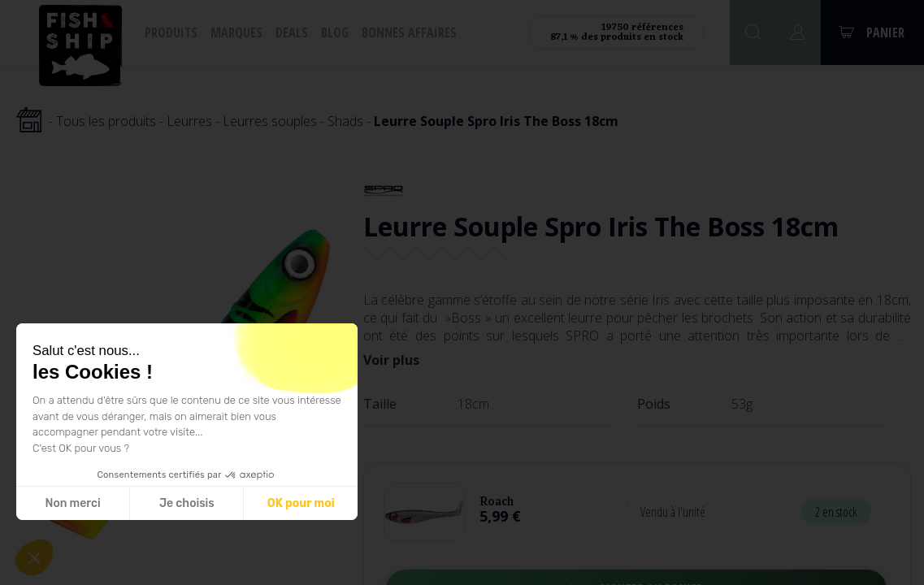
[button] (34, 557)
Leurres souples (270, 121)
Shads (345, 121)
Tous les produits (106, 121)
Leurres (189, 121)
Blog (335, 32)
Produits (171, 32)
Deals (292, 32)
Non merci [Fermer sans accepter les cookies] (72, 503)
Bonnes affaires (409, 32)
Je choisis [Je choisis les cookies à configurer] (186, 503)
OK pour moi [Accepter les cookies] (300, 503)
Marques (236, 32)
